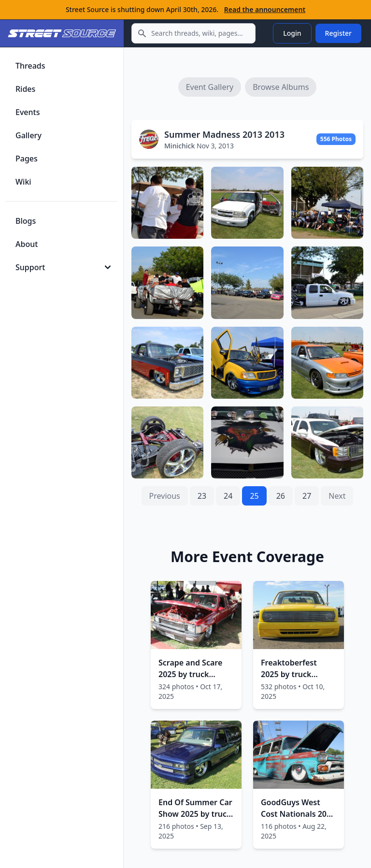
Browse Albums (281, 87)
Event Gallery (210, 87)
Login (292, 33)
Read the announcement (265, 9)
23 (202, 496)
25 (254, 496)
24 (228, 496)
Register (338, 33)
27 (307, 496)
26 (281, 496)
